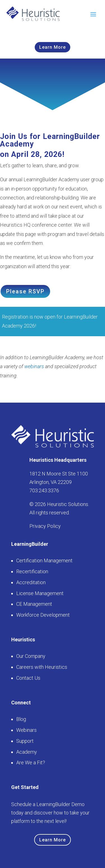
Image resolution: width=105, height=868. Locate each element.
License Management (40, 593)
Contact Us (28, 678)
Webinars (26, 730)
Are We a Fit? (31, 763)
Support (25, 741)
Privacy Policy (45, 526)
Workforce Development (43, 615)
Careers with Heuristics (42, 667)
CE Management (34, 604)
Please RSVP (25, 291)
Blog (21, 719)
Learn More (53, 47)
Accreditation (31, 582)
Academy (27, 752)
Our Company (31, 656)
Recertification (32, 571)
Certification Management (44, 561)
